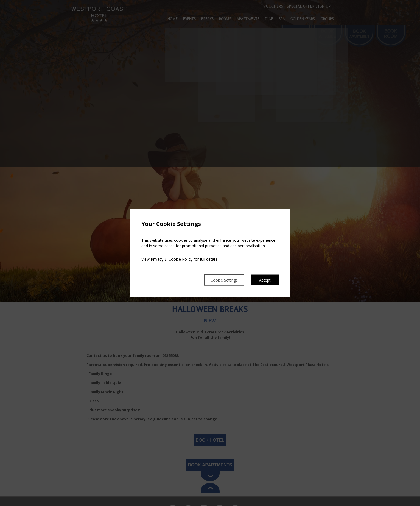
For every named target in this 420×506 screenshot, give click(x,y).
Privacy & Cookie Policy (172, 259)
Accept (264, 280)
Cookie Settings (218, 280)
